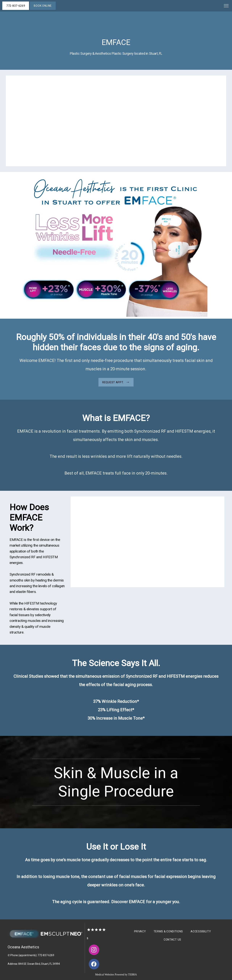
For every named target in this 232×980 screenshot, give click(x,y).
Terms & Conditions (168, 931)
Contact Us (172, 940)
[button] (226, 6)
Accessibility (201, 931)
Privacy (140, 931)
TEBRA (132, 975)
